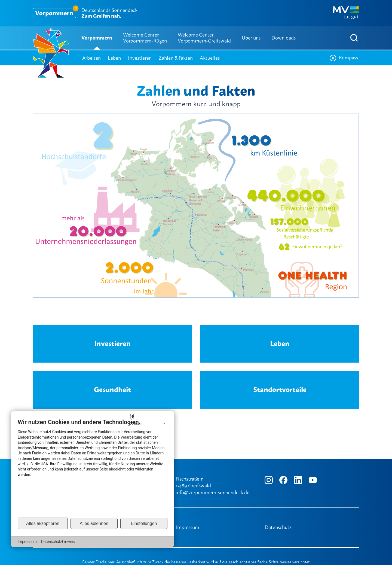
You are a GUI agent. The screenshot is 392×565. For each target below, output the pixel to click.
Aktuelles (210, 58)
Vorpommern (97, 38)
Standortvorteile (280, 390)
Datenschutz (278, 527)
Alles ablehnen (94, 523)
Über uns (251, 38)
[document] (93, 468)
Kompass (344, 58)
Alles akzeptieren (43, 523)
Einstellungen (144, 523)
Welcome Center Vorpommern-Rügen (145, 38)
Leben (114, 58)
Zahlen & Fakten (176, 58)
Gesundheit (112, 390)
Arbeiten (91, 58)
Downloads (284, 38)
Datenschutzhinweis (58, 542)
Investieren (140, 58)
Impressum (187, 527)
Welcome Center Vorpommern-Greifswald (204, 38)
